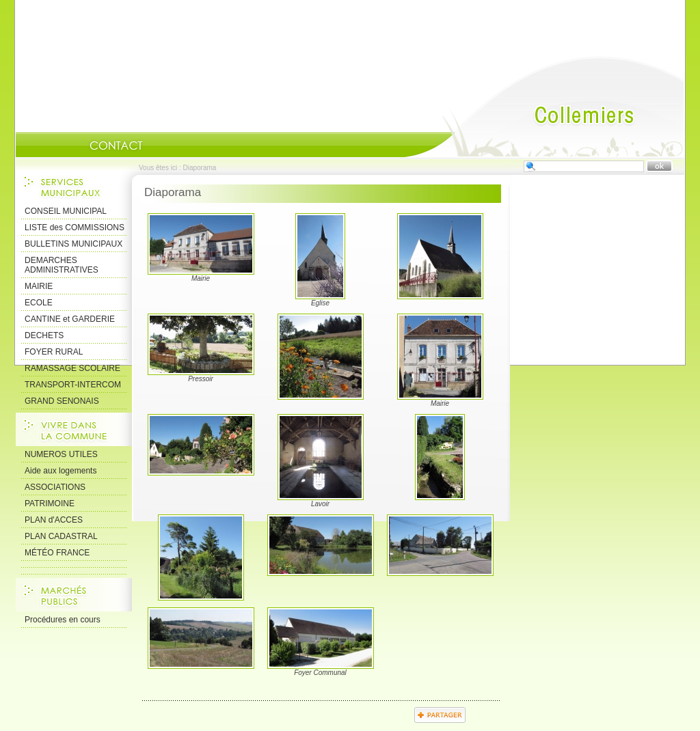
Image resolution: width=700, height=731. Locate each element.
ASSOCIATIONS (55, 487)
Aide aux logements (60, 471)
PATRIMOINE (50, 504)
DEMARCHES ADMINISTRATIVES (62, 265)
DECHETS (44, 335)
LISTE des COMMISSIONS (75, 227)
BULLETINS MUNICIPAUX (73, 244)
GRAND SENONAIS (62, 401)
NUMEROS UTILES (61, 454)
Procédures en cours (63, 620)
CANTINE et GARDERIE (70, 319)
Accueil (544, 107)
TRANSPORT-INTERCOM (73, 385)
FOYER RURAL (54, 352)
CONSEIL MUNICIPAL (66, 211)
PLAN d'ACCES (54, 520)
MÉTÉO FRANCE (57, 553)
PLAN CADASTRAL (61, 536)
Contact (116, 146)
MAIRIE (39, 286)
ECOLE (39, 303)
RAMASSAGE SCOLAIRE (72, 368)
